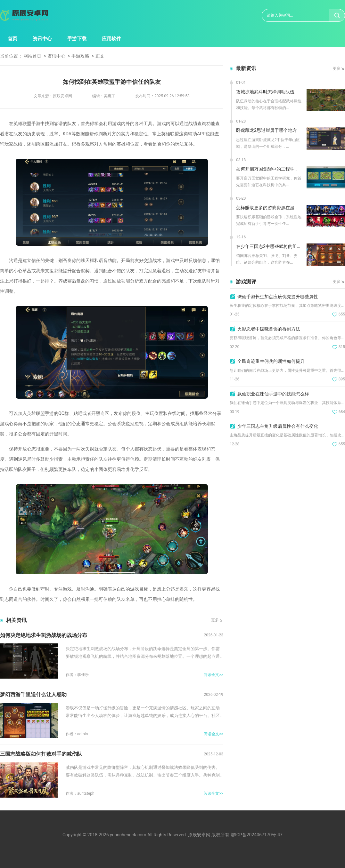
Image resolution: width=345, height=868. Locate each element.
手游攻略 (80, 56)
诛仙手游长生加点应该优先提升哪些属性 (278, 297)
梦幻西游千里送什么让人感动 (33, 694)
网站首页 (32, 56)
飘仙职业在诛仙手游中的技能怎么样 (273, 394)
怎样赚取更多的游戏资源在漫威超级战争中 (269, 208)
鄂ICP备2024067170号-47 (257, 835)
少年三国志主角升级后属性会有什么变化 (278, 426)
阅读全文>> (214, 675)
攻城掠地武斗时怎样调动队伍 (265, 92)
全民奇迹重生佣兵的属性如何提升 (271, 361)
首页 (12, 39)
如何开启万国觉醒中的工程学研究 (269, 169)
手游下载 (77, 39)
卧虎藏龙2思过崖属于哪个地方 (267, 130)
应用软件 (111, 39)
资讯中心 (42, 39)
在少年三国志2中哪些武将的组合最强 (269, 246)
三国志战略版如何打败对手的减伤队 (41, 754)
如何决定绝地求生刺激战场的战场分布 (44, 635)
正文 (100, 56)
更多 (215, 620)
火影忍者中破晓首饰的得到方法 (269, 329)
